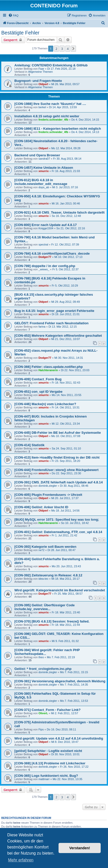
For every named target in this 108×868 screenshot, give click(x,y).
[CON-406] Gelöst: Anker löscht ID (41, 507)
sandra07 (44, 159)
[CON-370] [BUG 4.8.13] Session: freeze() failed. (52, 621)
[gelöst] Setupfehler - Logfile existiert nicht (48, 751)
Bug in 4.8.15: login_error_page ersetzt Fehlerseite (54, 311)
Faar (41, 69)
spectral (43, 244)
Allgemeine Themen (40, 72)
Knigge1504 (46, 228)
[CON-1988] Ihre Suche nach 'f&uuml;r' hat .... (50, 104)
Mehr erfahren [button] (21, 860)
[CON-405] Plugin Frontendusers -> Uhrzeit (48, 495)
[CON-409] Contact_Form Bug (38, 379)
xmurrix (43, 171)
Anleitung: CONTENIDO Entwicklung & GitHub (51, 65)
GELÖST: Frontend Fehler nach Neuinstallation (51, 323)
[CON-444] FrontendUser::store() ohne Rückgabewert (56, 470)
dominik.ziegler (48, 486)
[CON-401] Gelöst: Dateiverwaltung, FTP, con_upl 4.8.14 (58, 532)
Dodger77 (45, 257)
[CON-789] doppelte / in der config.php (45, 266)
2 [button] (56, 49)
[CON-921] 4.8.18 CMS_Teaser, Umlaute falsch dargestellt (59, 212)
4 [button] (68, 49)
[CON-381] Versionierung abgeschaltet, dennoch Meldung (60, 681)
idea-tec (43, 579)
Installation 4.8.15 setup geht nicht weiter (47, 116)
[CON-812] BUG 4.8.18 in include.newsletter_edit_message (41, 182)
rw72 (41, 550)
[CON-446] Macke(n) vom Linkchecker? (45, 404)
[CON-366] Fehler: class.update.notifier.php (49, 367)
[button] (73, 49)
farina (42, 327)
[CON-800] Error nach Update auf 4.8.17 (46, 225)
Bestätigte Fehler (20, 33)
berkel (42, 107)
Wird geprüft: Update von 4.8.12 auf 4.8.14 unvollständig (59, 738)
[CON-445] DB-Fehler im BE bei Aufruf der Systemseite (58, 433)
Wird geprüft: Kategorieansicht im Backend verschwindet (60, 590)
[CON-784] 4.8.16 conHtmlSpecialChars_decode (52, 253)
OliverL (43, 713)
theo (41, 657)
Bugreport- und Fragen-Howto (38, 81)
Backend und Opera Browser (37, 155)
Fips (41, 729)
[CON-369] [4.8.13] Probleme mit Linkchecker (50, 763)
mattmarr (44, 779)
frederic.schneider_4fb (53, 120)
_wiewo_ (44, 269)
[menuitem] (13, 15)
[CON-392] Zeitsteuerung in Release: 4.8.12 (48, 575)
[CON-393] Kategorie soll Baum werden (45, 547)
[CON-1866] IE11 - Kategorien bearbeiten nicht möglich (58, 129)
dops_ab (44, 187)
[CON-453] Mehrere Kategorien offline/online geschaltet (58, 336)
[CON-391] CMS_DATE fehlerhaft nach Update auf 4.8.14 (59, 482)
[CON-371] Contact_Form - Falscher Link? (47, 710)
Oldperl (43, 84)
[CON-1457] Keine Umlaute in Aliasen (44, 168)
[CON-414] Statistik (29, 445)
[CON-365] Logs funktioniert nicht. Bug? (46, 776)
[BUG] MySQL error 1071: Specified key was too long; (57, 520)
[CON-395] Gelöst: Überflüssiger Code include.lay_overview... (45, 607)
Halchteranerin (48, 370)
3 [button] (62, 49)
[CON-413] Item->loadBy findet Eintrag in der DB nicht (57, 457)
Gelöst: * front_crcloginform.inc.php (43, 669)
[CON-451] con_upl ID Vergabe (38, 392)
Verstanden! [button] (80, 848)
